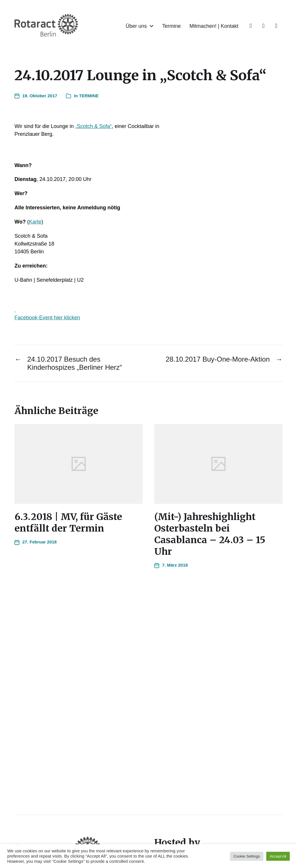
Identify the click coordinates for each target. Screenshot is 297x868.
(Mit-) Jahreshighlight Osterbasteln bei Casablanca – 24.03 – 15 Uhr (210, 534)
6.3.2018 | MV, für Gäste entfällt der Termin (68, 523)
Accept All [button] (278, 856)
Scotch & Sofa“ (94, 126)
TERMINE (89, 96)
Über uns (136, 26)
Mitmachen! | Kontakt (214, 26)
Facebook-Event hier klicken (47, 318)
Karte (35, 222)
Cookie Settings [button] (247, 856)
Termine (171, 26)
